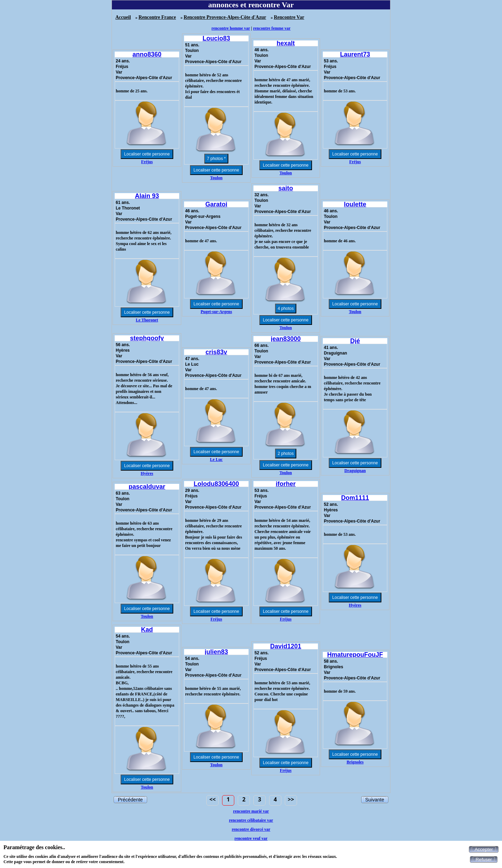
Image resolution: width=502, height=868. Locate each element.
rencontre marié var (251, 811)
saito (286, 188)
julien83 (216, 652)
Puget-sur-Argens (216, 312)
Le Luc (216, 459)
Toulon (216, 178)
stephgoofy (147, 338)
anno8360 (147, 54)
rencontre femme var (272, 28)
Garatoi (216, 204)
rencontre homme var (231, 28)
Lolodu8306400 (216, 484)
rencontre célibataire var (251, 820)
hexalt (286, 43)
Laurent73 (355, 54)
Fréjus (147, 162)
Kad (147, 630)
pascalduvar (147, 487)
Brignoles (355, 762)
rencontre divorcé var (251, 829)
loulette (355, 204)
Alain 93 (147, 196)
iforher (286, 484)
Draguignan (355, 471)
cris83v (216, 352)
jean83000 (286, 339)
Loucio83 (216, 38)
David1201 (286, 646)
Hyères (147, 473)
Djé (355, 341)
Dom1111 (355, 498)
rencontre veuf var (251, 838)
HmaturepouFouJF (355, 655)
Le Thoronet (147, 320)
